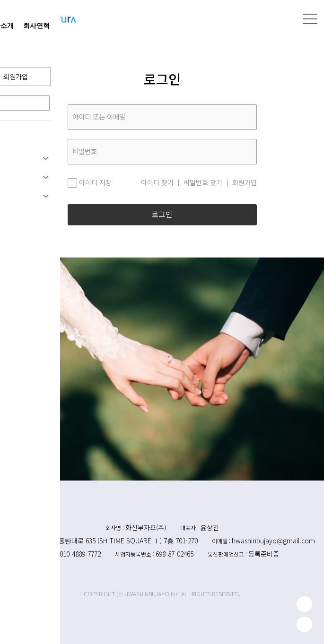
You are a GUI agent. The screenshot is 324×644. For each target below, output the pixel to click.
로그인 (162, 215)
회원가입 (245, 183)
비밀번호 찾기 (203, 183)
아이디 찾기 (157, 183)
